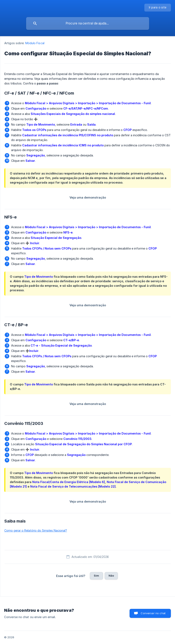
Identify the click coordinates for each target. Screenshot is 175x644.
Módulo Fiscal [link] (35, 43)
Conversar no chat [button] (153, 613)
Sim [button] (96, 576)
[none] (158, 8)
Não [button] (111, 576)
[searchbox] (88, 23)
